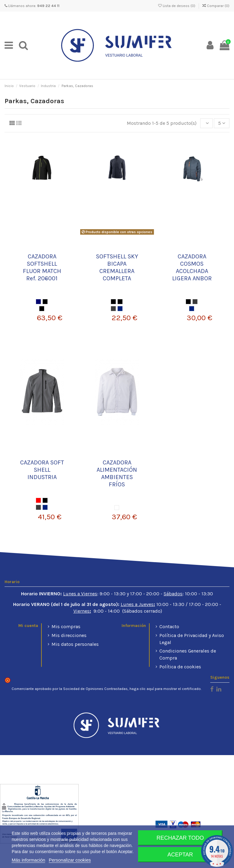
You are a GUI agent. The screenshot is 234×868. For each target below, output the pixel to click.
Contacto (169, 626)
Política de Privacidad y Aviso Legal (192, 639)
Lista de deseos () (177, 6)
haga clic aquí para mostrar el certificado (165, 689)
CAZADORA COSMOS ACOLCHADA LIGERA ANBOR (192, 267)
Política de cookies (180, 667)
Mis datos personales (75, 644)
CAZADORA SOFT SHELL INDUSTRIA (42, 470)
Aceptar (180, 855)
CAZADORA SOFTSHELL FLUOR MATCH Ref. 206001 (42, 267)
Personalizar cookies (70, 860)
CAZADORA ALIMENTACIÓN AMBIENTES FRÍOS (117, 473)
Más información (28, 860)
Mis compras (66, 626)
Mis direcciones (69, 635)
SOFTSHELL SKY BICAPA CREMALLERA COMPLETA (117, 267)
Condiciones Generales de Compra (188, 654)
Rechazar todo (180, 838)
